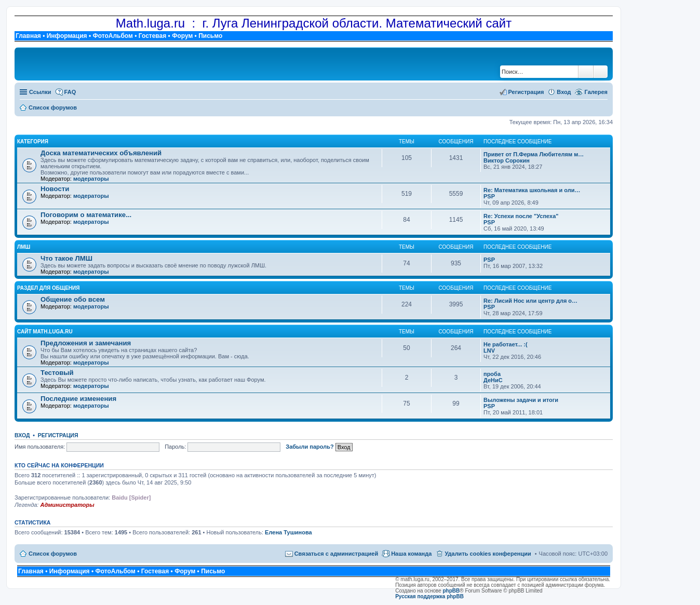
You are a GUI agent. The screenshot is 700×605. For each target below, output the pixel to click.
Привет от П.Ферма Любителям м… (534, 154)
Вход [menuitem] (564, 92)
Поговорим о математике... (86, 215)
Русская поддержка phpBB (429, 596)
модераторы (91, 179)
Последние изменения (78, 399)
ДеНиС (493, 380)
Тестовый (57, 373)
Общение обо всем (73, 299)
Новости (55, 189)
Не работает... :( (506, 344)
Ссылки (40, 92)
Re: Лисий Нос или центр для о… (530, 301)
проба (492, 374)
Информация (67, 36)
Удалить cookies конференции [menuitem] (488, 554)
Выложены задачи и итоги (521, 400)
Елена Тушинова (288, 532)
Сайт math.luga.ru (45, 332)
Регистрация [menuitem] (526, 92)
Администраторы (67, 505)
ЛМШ (24, 247)
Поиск (586, 72)
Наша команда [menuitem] (411, 554)
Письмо (210, 36)
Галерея (596, 92)
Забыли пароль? (309, 447)
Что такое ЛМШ (66, 258)
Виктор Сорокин (507, 160)
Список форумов (53, 554)
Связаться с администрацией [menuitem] (336, 554)
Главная (28, 36)
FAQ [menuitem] (70, 92)
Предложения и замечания (86, 343)
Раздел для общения (48, 288)
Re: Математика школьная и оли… (532, 190)
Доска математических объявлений (101, 153)
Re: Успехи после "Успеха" (521, 216)
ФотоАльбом (112, 36)
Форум (182, 36)
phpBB (452, 591)
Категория (33, 142)
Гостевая (153, 36)
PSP (489, 196)
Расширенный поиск (601, 72)
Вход (22, 435)
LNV (489, 351)
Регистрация (58, 435)
